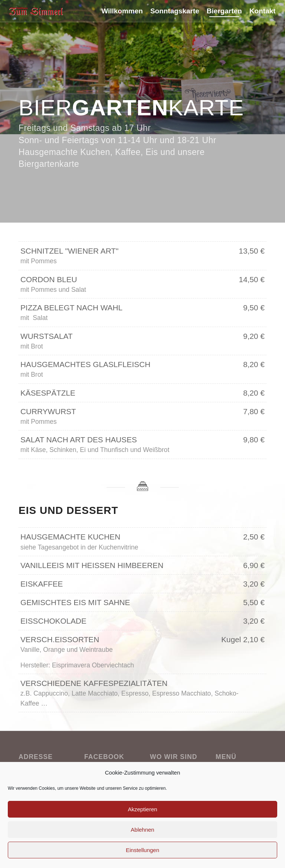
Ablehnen (142, 830)
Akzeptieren (142, 809)
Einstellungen (142, 850)
